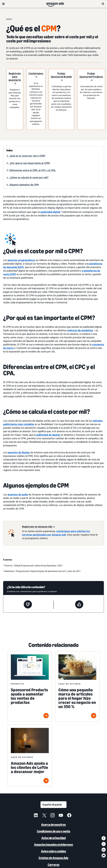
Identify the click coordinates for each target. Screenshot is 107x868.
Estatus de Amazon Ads (53, 858)
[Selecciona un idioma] (53, 805)
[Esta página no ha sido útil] (28, 605)
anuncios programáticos (21, 260)
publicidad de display (48, 435)
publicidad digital (50, 212)
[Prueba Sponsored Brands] (61, 77)
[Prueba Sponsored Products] (91, 77)
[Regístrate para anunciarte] (15, 79)
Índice (10, 150)
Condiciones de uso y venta (53, 831)
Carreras (54, 865)
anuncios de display (19, 452)
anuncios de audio (18, 494)
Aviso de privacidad (54, 838)
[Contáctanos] (36, 75)
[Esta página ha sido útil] (79, 605)
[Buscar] (103, 4)
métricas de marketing (80, 330)
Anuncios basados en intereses (54, 845)
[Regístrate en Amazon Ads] (38, 527)
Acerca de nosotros (53, 825)
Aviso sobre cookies (54, 851)
